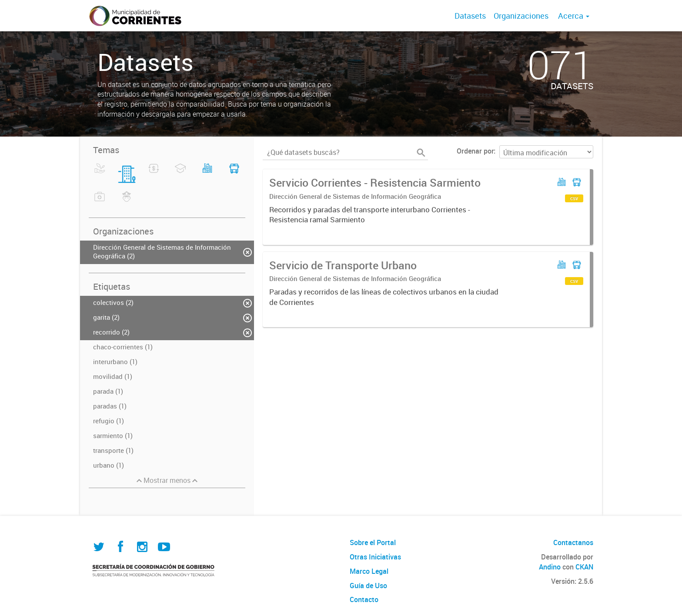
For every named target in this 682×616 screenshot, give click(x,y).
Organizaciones (521, 16)
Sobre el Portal (373, 542)
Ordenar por (475, 151)
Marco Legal (369, 571)
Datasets (470, 16)
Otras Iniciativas (375, 557)
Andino (550, 567)
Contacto (364, 599)
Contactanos (573, 542)
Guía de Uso (368, 586)
